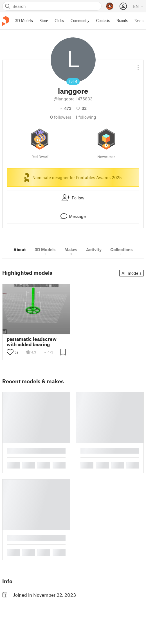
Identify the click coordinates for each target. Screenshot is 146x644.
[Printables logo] (6, 21)
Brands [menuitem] (122, 21)
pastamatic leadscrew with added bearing (32, 342)
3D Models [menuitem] (24, 21)
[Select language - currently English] (138, 6)
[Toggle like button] (10, 352)
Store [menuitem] (44, 21)
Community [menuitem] (80, 21)
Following (86, 117)
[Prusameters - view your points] (110, 6)
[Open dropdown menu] (138, 65)
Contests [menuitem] (103, 21)
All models (132, 273)
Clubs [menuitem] (59, 21)
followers (61, 117)
